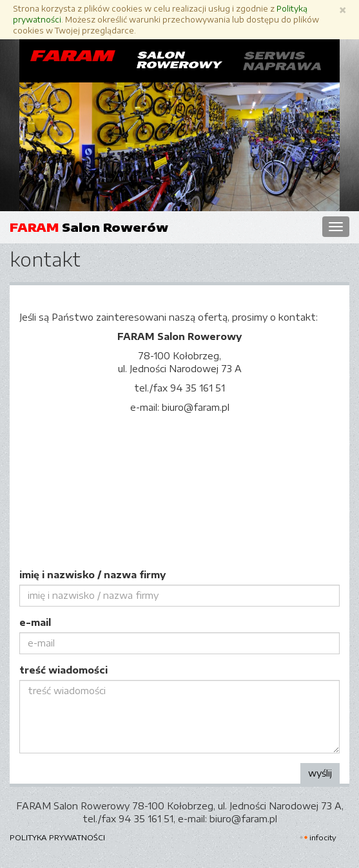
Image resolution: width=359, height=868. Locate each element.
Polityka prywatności (57, 837)
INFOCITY (323, 837)
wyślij (320, 773)
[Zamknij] (343, 10)
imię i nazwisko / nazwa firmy (92, 575)
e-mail (35, 622)
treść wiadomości (63, 670)
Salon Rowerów (89, 227)
